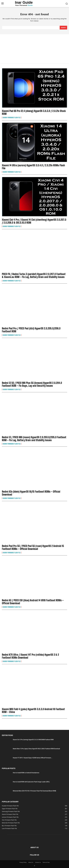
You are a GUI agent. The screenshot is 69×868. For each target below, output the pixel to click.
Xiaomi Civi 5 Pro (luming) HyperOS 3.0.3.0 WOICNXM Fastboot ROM (33, 740)
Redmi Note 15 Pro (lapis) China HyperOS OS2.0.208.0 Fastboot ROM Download (36, 749)
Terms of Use (46, 862)
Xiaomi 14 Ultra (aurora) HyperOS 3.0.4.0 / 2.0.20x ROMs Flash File (33, 167)
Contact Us (38, 862)
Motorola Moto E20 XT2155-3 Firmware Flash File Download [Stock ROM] (34, 791)
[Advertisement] (34, 48)
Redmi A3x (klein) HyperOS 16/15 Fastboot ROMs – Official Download (31, 493)
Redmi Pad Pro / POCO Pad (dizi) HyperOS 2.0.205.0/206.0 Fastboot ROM (31, 330)
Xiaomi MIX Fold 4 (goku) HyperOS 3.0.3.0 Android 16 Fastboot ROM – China (33, 711)
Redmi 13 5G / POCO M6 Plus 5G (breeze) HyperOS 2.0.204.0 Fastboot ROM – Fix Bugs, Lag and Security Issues (32, 384)
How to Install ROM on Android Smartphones (26, 773)
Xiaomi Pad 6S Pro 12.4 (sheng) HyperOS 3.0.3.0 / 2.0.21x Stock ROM (34, 112)
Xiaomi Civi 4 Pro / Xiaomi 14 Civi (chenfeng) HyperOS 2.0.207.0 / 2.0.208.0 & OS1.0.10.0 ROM (34, 221)
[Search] (63, 28)
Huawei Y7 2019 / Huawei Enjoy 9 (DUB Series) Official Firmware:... (33, 758)
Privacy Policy (23, 862)
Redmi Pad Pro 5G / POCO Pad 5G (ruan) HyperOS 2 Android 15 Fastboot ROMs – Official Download (33, 547)
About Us (31, 862)
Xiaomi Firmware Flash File (12, 118)
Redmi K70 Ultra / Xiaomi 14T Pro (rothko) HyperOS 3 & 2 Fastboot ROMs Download (30, 656)
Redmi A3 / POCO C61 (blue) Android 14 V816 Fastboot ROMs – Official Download (33, 602)
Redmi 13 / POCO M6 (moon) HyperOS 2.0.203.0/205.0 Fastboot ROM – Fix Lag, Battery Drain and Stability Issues (34, 439)
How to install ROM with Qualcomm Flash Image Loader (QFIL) (31, 782)
